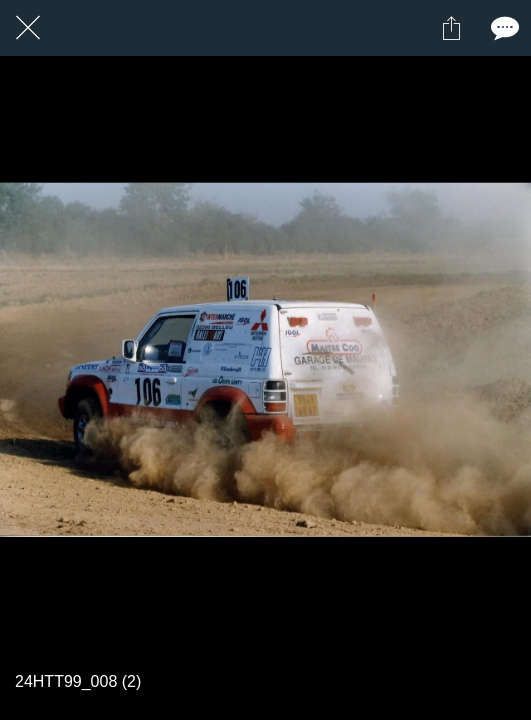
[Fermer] (28, 28)
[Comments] (503, 28)
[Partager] (451, 28)
